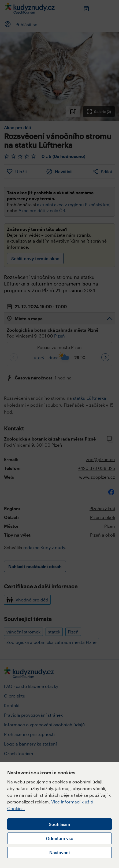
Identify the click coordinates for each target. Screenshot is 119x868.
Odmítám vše (59, 838)
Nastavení (59, 852)
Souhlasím (59, 824)
